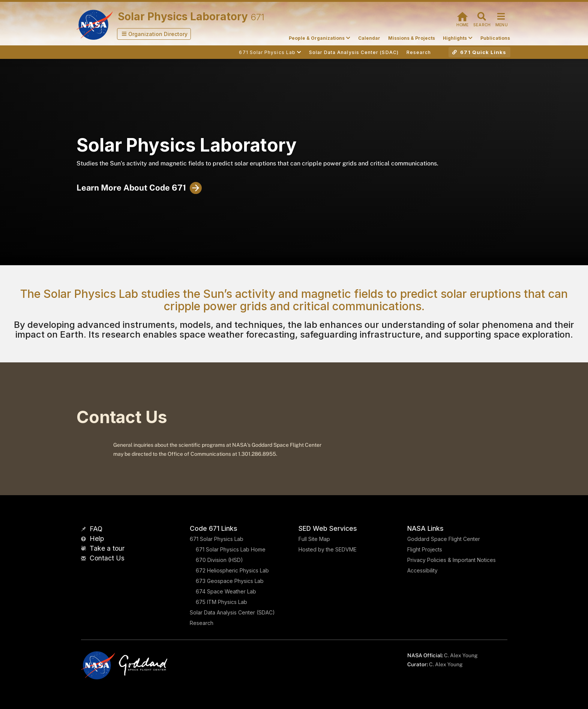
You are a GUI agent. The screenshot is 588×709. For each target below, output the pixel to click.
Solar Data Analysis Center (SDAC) (232, 612)
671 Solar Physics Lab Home (231, 549)
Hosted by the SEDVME (328, 549)
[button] (154, 34)
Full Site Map (314, 539)
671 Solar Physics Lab (217, 539)
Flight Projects (425, 549)
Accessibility (422, 570)
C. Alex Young (461, 655)
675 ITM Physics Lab (221, 602)
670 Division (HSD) (219, 560)
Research (202, 623)
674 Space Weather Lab (226, 591)
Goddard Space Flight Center (444, 539)
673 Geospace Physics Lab (230, 581)
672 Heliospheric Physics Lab (232, 570)
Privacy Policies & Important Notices (451, 560)
